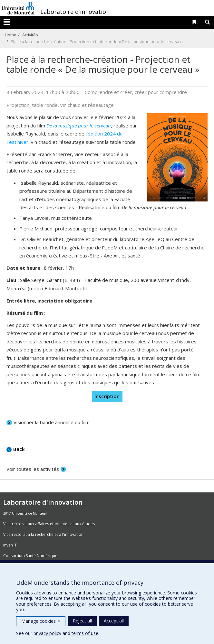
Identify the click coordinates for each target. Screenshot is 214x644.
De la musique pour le (70, 126)
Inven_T (10, 545)
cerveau (103, 126)
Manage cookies (41, 621)
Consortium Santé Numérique (30, 556)
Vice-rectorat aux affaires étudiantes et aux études (49, 524)
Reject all (82, 621)
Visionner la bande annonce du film (52, 422)
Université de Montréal (18, 8)
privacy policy (47, 633)
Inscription (107, 396)
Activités (30, 35)
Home (11, 35)
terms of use (85, 633)
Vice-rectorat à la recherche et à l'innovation (43, 534)
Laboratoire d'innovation (75, 12)
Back (19, 449)
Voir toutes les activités (33, 469)
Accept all (114, 621)
